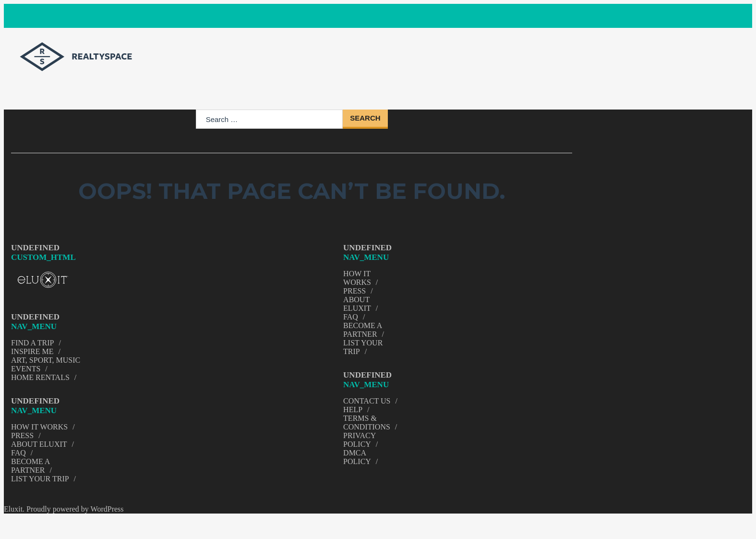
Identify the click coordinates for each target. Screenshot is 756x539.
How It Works (39, 427)
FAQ (18, 453)
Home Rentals (40, 377)
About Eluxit (39, 444)
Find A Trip (33, 343)
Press (22, 435)
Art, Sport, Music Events (46, 364)
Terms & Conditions (367, 423)
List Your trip (40, 479)
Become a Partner (30, 466)
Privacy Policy (360, 440)
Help (353, 410)
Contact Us (367, 401)
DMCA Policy (357, 457)
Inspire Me (32, 351)
